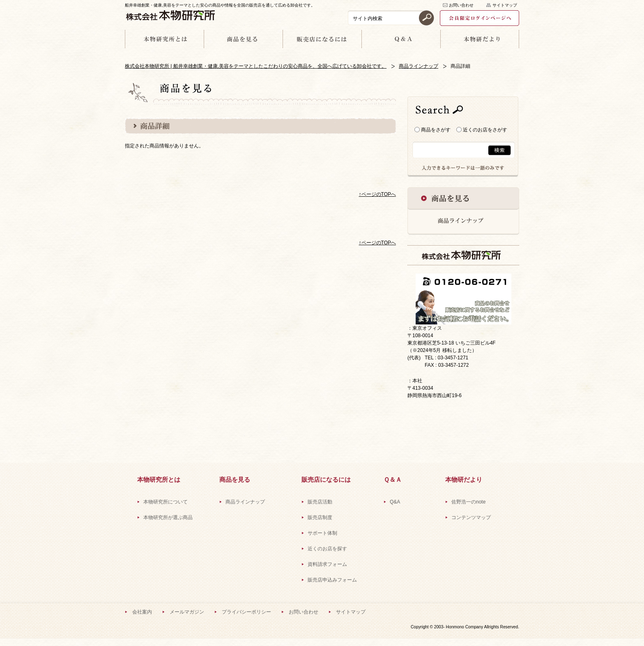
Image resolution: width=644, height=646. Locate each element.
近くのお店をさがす (482, 130)
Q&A (395, 502)
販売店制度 (320, 517)
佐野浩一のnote (468, 502)
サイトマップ (505, 5)
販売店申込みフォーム (332, 580)
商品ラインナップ (419, 66)
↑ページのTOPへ (377, 194)
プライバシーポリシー (246, 612)
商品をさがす (432, 130)
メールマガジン (187, 612)
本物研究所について (166, 502)
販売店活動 (320, 502)
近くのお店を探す (327, 549)
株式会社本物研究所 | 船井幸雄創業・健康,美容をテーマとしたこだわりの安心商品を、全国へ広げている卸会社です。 (256, 66)
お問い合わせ (461, 5)
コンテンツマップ (471, 517)
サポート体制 (322, 533)
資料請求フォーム (327, 564)
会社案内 (142, 612)
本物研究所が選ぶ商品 (168, 517)
